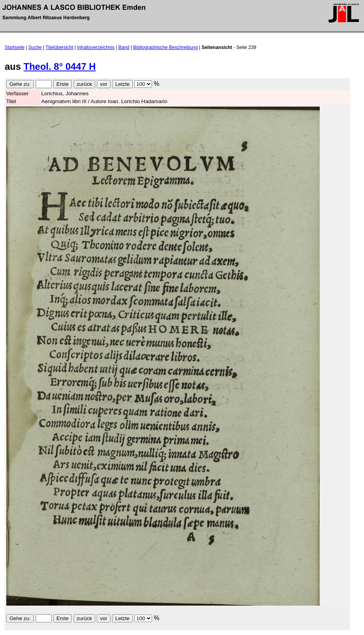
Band (124, 47)
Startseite (15, 47)
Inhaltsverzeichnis (96, 47)
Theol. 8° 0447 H (60, 66)
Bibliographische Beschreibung (166, 47)
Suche (35, 47)
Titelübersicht (59, 47)
